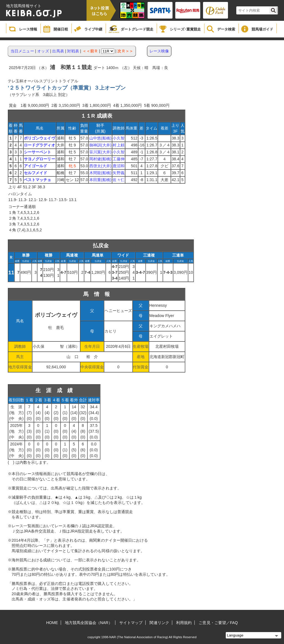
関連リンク (159, 623)
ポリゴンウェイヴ (40, 138)
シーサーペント (38, 152)
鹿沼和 (118, 166)
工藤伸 (118, 159)
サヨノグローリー (40, 159)
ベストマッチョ (38, 180)
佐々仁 (118, 180)
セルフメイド (36, 173)
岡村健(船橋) (100, 159)
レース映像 (159, 51)
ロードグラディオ (40, 145)
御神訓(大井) (100, 145)
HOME (52, 623)
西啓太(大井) (100, 166)
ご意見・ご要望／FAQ (218, 623)
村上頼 (118, 145)
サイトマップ (131, 623)
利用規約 (184, 623)
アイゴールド (36, 166)
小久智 (118, 138)
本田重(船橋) (100, 180)
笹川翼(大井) (100, 152)
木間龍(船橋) (100, 173)
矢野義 (118, 173)
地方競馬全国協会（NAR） (89, 623)
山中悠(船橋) (100, 138)
